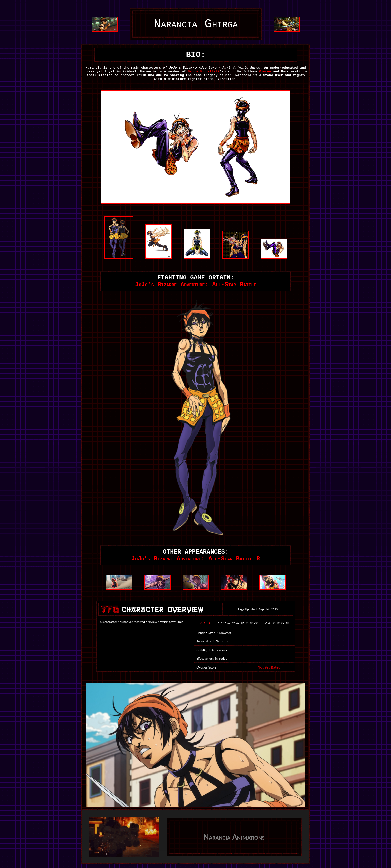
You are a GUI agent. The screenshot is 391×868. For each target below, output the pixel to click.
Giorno (265, 72)
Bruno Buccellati (204, 72)
